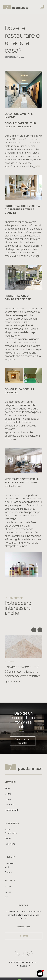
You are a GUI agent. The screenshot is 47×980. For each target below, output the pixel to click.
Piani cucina (10, 844)
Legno (8, 799)
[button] (40, 630)
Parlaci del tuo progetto (23, 741)
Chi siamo (9, 863)
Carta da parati (12, 810)
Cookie (8, 892)
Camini (8, 838)
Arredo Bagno (11, 833)
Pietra (7, 788)
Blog (7, 867)
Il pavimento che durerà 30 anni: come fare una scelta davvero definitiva (22, 671)
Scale (7, 830)
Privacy (8, 887)
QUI (38, 166)
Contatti (9, 872)
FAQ (7, 897)
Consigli (11, 661)
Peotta (11, 57)
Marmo (8, 794)
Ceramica (9, 804)
